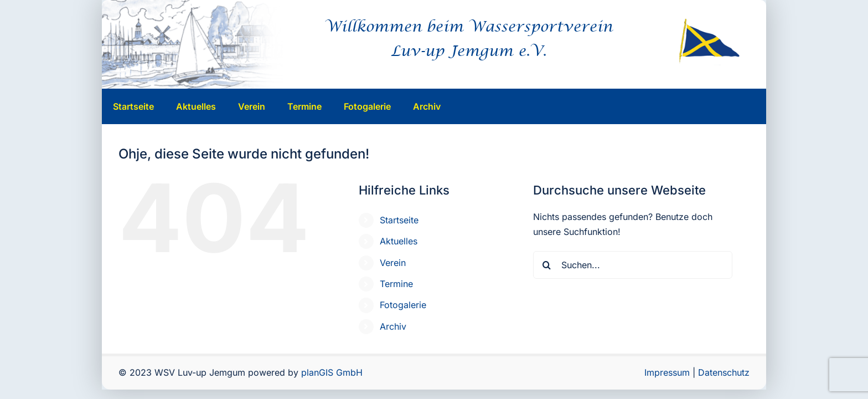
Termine (396, 284)
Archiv (393, 326)
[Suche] (547, 265)
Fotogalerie (403, 305)
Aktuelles (399, 241)
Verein (393, 263)
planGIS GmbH (332, 372)
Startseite (399, 220)
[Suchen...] (633, 265)
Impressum (667, 372)
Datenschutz (724, 372)
